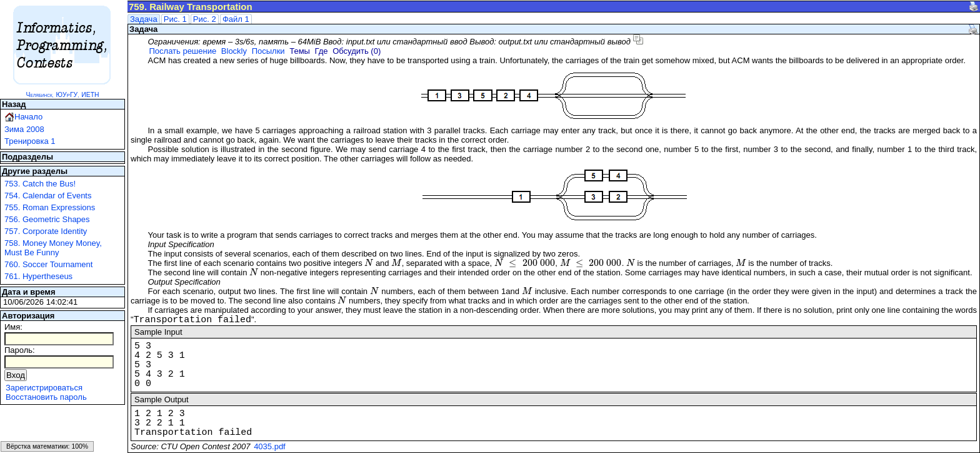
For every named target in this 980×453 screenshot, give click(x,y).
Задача (144, 19)
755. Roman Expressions (50, 207)
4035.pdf (270, 446)
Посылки (268, 51)
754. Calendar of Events (48, 196)
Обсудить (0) (357, 51)
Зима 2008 (24, 129)
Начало (28, 117)
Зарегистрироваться (44, 388)
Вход (16, 375)
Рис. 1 (175, 19)
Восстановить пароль (46, 397)
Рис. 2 (205, 19)
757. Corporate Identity (46, 231)
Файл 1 (236, 19)
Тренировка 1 (30, 141)
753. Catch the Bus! (40, 184)
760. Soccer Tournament (48, 264)
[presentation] (369, 263)
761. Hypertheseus (38, 276)
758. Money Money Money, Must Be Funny (53, 248)
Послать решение (182, 51)
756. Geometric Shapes (47, 219)
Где (322, 51)
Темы (300, 51)
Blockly (234, 51)
